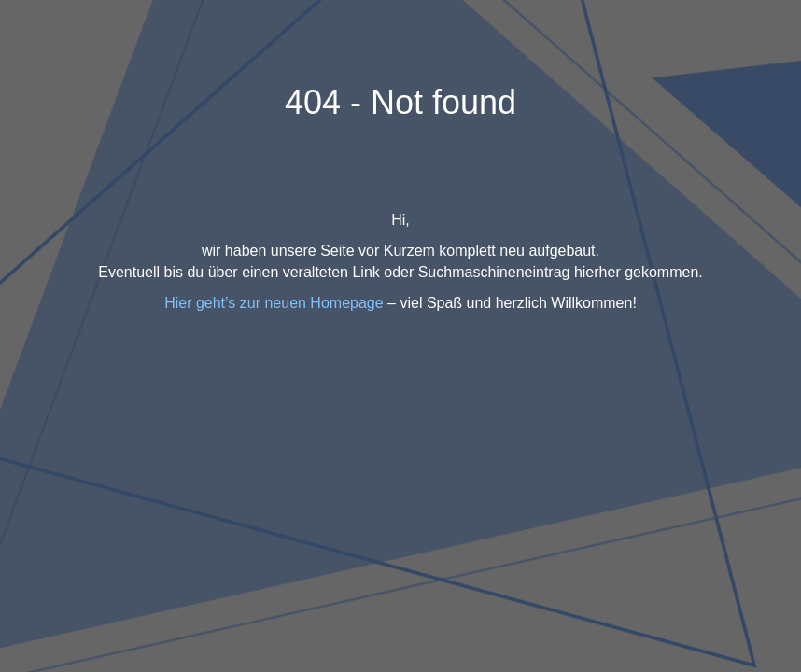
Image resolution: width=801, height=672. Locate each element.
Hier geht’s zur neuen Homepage (274, 303)
